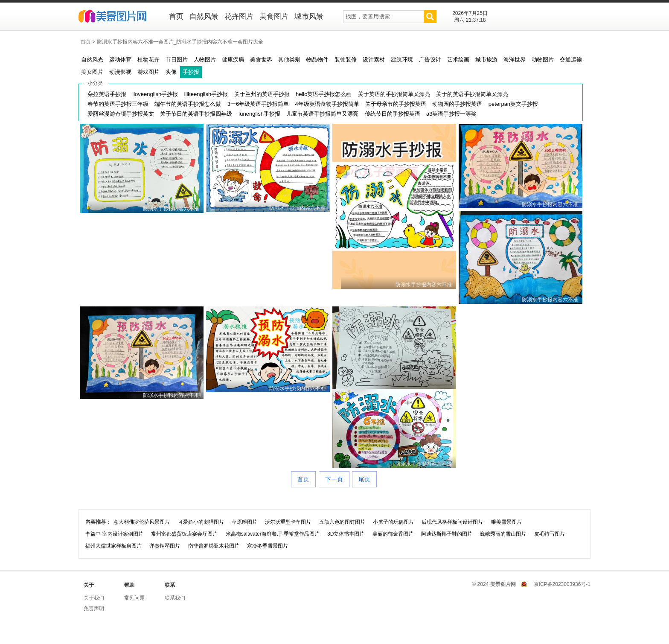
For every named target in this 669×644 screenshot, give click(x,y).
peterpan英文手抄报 (513, 104)
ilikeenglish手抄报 (206, 94)
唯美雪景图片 (506, 522)
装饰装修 (346, 60)
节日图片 (177, 60)
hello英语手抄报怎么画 (324, 94)
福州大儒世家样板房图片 (113, 546)
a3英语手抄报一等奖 (451, 114)
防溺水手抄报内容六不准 (171, 209)
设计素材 (374, 60)
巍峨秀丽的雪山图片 (503, 534)
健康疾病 (233, 60)
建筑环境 (402, 60)
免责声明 (94, 609)
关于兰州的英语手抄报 (262, 94)
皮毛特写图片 (550, 534)
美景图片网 (118, 17)
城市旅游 (486, 60)
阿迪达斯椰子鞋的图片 (447, 534)
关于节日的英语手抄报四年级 (196, 114)
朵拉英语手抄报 (107, 94)
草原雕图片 (244, 522)
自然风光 (92, 60)
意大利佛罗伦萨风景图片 (142, 522)
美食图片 (274, 16)
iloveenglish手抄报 (155, 94)
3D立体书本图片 (346, 534)
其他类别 (289, 60)
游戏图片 (148, 72)
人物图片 (205, 60)
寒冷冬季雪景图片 (268, 546)
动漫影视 (120, 72)
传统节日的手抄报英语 (393, 114)
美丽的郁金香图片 (393, 534)
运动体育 (120, 60)
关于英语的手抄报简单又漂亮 (394, 94)
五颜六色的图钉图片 (342, 522)
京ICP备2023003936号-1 (562, 584)
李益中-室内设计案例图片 (114, 534)
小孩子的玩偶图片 (393, 522)
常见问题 (134, 598)
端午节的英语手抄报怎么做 (188, 104)
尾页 (364, 479)
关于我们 (94, 598)
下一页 (334, 479)
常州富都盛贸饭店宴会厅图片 (184, 534)
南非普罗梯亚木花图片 (214, 546)
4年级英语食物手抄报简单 (327, 104)
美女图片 (92, 72)
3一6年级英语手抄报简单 (258, 104)
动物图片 (543, 60)
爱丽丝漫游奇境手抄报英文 (121, 114)
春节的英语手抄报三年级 (118, 104)
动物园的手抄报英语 (457, 104)
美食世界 (261, 60)
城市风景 (309, 16)
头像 (171, 72)
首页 (176, 16)
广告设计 (430, 60)
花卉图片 (239, 16)
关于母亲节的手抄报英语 (396, 104)
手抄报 (191, 72)
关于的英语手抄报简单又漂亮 (472, 94)
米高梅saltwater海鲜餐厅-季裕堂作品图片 (273, 534)
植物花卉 (148, 60)
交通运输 (571, 60)
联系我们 (175, 598)
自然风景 (204, 16)
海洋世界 (515, 60)
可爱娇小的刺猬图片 (201, 522)
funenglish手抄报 (259, 114)
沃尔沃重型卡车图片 (288, 522)
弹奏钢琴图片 (165, 546)
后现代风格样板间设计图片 (452, 522)
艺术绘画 (458, 60)
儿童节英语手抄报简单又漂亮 (322, 114)
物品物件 (317, 60)
